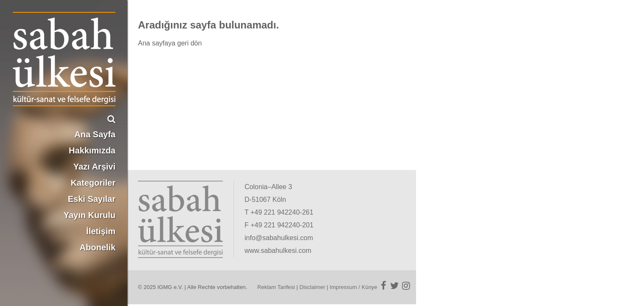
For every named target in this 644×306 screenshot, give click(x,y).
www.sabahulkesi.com (278, 251)
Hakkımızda (92, 150)
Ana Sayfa (95, 134)
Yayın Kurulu (90, 215)
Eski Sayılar (92, 199)
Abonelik (98, 247)
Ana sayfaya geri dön (170, 43)
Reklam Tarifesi (276, 287)
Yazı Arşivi (94, 167)
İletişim (101, 231)
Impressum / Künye (354, 287)
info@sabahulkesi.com (279, 238)
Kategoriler (93, 183)
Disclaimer (312, 287)
